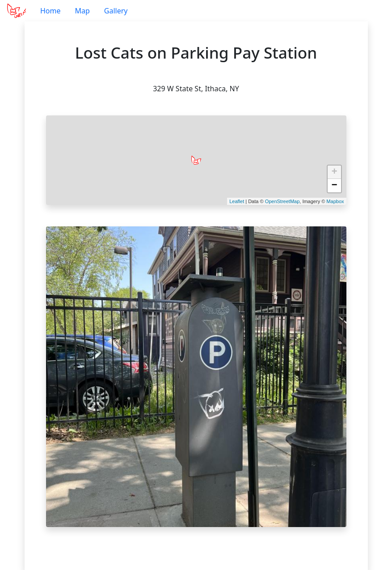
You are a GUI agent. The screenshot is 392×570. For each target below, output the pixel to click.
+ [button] (334, 172)
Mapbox (335, 201)
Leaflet (237, 201)
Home (51, 11)
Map (82, 11)
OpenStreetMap (282, 201)
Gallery (116, 11)
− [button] (334, 186)
